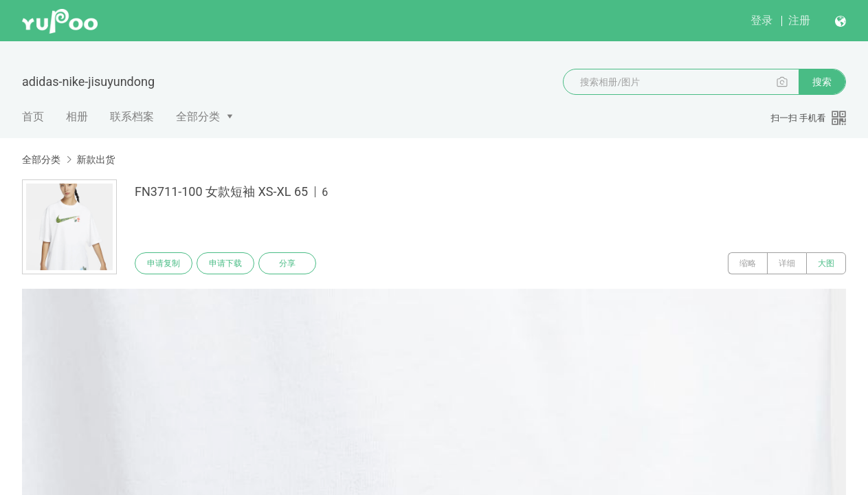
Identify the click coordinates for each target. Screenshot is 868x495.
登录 (761, 20)
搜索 (822, 82)
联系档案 (132, 117)
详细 (787, 263)
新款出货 (96, 159)
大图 (826, 263)
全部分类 (198, 117)
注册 (799, 20)
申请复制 (164, 263)
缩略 (748, 263)
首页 (33, 117)
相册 (77, 117)
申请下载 (225, 263)
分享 (287, 263)
